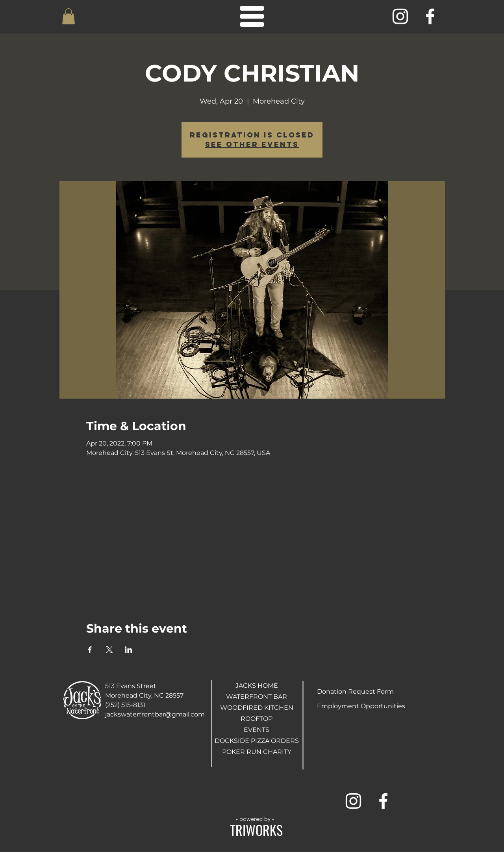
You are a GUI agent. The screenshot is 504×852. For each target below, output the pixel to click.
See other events (252, 144)
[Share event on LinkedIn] (129, 650)
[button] (69, 16)
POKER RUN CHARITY (257, 752)
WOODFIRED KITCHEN (257, 708)
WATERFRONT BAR (257, 697)
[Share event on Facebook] (90, 650)
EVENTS (257, 730)
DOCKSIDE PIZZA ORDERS (257, 741)
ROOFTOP (257, 719)
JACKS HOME (257, 686)
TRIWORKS (256, 830)
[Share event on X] (109, 650)
